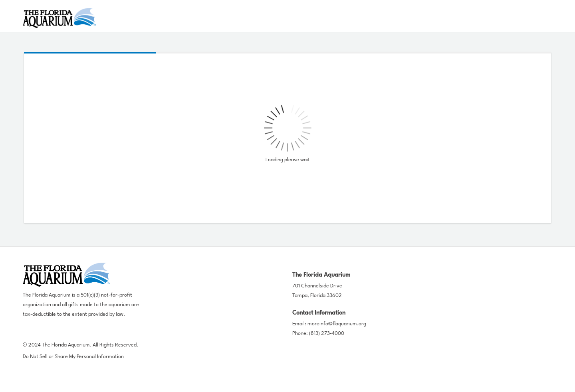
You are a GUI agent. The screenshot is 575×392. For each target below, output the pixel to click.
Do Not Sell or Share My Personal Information (73, 357)
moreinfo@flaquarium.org (337, 324)
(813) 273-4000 (327, 334)
